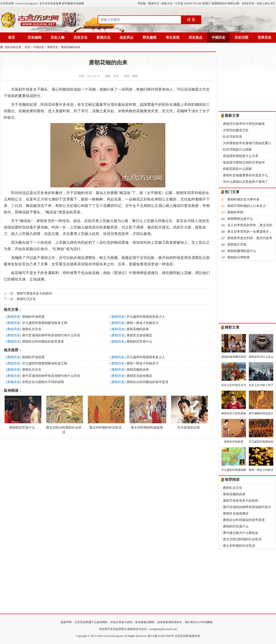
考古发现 (172, 37)
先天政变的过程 (189, 412)
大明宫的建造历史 (236, 130)
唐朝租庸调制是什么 (242, 251)
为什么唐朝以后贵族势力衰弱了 (245, 182)
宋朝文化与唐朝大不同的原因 (43, 382)
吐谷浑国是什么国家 (237, 150)
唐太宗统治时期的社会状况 (64, 414)
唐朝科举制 (235, 212)
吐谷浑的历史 (233, 137)
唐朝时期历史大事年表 (243, 199)
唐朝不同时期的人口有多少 (247, 206)
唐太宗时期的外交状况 (105, 412)
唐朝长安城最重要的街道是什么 (245, 175)
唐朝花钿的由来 (71, 47)
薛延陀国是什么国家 (237, 169)
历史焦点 (195, 37)
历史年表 (249, 3)
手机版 (142, 3)
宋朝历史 (14, 382)
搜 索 (191, 20)
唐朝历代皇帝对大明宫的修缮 (244, 124)
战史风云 (126, 37)
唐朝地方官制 (237, 245)
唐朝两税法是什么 (240, 219)
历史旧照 (241, 37)
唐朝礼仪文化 (26, 299)
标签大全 (167, 3)
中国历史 (218, 37)
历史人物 (57, 37)
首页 (11, 37)
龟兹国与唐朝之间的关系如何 (244, 162)
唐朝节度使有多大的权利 (34, 293)
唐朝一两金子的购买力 (143, 323)
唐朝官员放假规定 (139, 335)
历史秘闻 (34, 37)
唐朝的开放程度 (33, 317)
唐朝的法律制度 (239, 257)
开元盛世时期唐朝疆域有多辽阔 (45, 323)
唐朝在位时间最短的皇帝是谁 (43, 342)
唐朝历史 (53, 47)
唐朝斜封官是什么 (139, 342)
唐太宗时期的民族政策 (147, 412)
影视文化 (103, 37)
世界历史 (264, 37)
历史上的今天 (265, 3)
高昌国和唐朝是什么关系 (241, 156)
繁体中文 (154, 3)
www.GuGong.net (113, 636)
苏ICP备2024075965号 (161, 636)
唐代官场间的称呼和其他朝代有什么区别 (51, 335)
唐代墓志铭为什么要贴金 (241, 533)
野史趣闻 (149, 37)
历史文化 (80, 37)
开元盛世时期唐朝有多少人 (146, 317)
